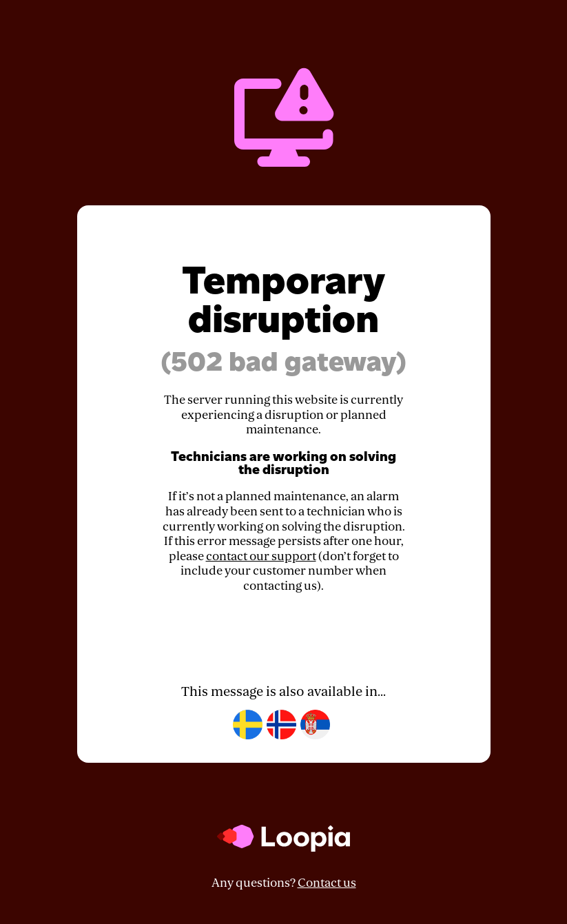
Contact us (327, 883)
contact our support (261, 556)
